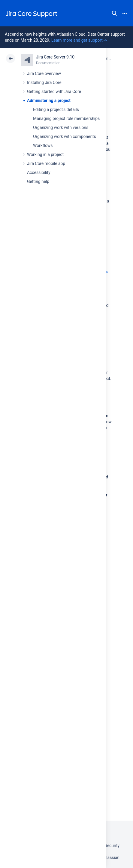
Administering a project (49, 100)
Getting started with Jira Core (54, 91)
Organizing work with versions (61, 127)
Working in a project (45, 154)
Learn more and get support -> (79, 40)
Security (112, 846)
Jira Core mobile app (46, 163)
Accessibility (39, 172)
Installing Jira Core (44, 82)
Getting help (38, 181)
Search (114, 13)
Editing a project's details (56, 109)
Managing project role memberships (66, 118)
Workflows (43, 145)
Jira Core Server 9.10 (55, 57)
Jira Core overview (44, 73)
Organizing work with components (65, 136)
